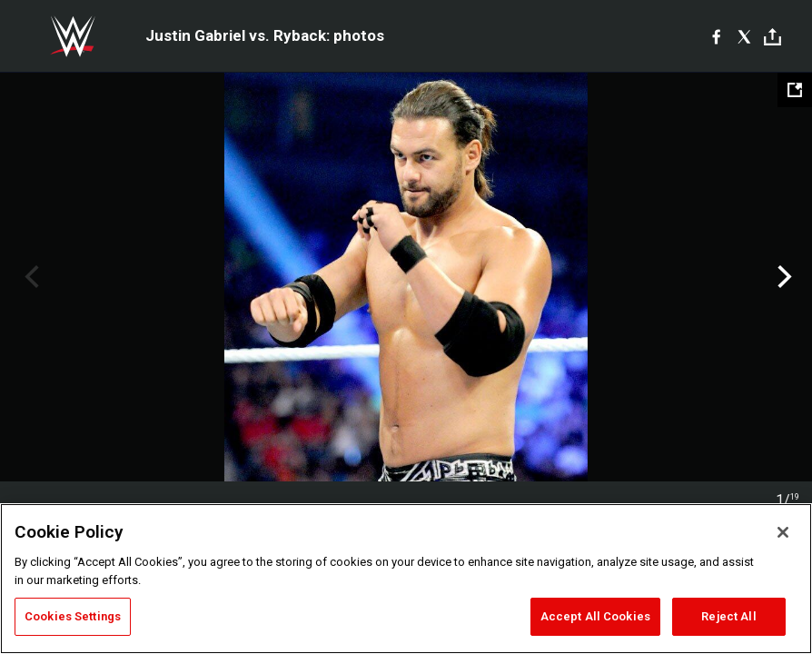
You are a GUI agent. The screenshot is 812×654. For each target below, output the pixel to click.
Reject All (728, 616)
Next (782, 277)
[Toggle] (772, 37)
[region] (406, 579)
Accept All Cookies (595, 616)
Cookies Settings (73, 616)
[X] (744, 36)
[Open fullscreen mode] (795, 90)
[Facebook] (716, 36)
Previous (30, 277)
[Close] (783, 532)
